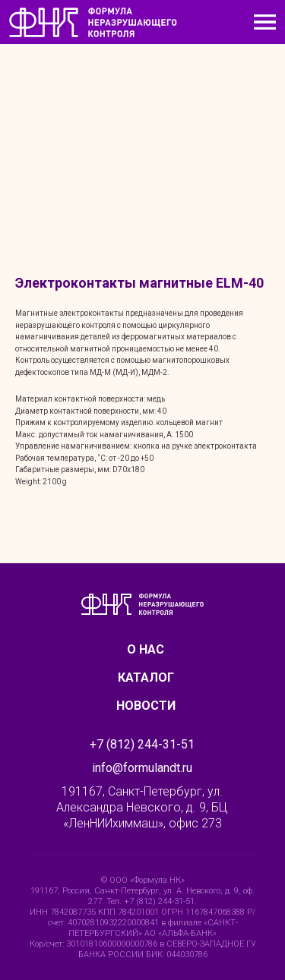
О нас (146, 649)
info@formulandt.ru (142, 768)
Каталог (146, 677)
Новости (146, 706)
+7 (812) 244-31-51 (142, 744)
